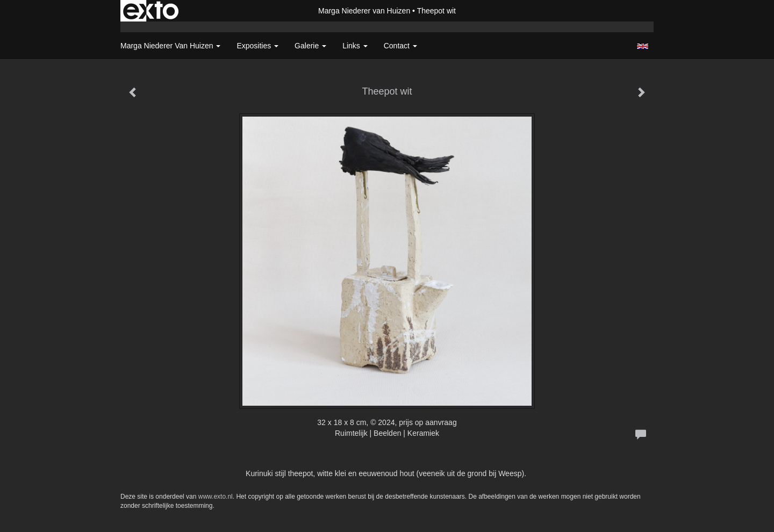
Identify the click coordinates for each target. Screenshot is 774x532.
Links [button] (355, 46)
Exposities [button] (257, 46)
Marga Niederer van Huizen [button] (170, 46)
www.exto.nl (216, 497)
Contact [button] (400, 46)
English (643, 46)
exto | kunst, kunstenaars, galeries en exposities (151, 11)
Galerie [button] (310, 46)
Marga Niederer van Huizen (364, 11)
